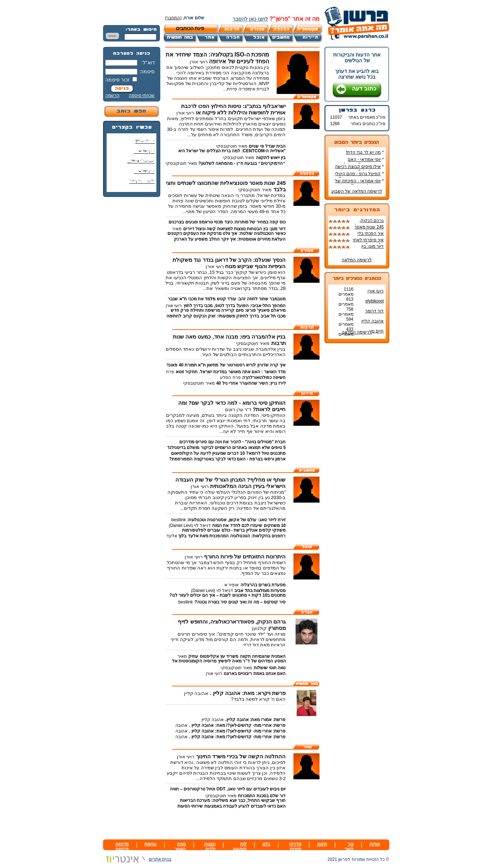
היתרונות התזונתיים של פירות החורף (245, 556)
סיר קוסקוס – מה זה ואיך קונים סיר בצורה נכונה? (240, 602)
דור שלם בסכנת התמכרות (262, 796)
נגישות (150, 844)
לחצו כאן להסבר (250, 19)
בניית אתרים (137, 859)
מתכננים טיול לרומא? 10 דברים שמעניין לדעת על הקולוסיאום (228, 453)
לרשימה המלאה (357, 260)
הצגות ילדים (210, 847)
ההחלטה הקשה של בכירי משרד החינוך (241, 756)
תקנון (322, 844)
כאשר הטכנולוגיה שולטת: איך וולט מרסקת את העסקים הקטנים (227, 233)
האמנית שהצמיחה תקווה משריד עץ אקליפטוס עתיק (237, 656)
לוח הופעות (240, 847)
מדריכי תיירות (295, 847)
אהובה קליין (372, 321)
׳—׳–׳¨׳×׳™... (141, 161)
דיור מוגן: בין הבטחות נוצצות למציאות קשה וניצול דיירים (235, 229)
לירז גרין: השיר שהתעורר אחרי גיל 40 (251, 383)
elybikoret (374, 301)
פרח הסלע (230, 378)
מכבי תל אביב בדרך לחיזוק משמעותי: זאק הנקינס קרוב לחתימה (226, 316)
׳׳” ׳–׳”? (145, 142)
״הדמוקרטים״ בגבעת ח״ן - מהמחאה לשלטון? (242, 163)
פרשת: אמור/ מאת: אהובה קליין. (256, 720)
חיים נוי (377, 331)
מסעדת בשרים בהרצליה (263, 585)
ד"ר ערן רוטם (238, 410)
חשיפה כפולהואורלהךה (264, 378)
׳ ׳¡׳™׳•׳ (144, 152)
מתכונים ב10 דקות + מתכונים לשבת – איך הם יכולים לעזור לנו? (227, 595)
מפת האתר (180, 847)
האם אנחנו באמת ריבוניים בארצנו (255, 674)
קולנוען (259, 628)
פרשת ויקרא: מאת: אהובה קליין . (248, 693)
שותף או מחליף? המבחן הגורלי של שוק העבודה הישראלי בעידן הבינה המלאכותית (230, 483)
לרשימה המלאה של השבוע (357, 191)
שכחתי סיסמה (142, 95)
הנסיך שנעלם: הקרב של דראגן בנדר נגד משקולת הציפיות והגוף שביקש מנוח (229, 263)
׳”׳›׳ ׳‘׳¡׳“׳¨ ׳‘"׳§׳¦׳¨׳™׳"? (140, 184)
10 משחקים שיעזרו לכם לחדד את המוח (249, 526)
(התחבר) (174, 18)
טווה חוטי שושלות (270, 668)
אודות (375, 844)
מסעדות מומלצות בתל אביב (260, 591)
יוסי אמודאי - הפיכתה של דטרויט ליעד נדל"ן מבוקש (359, 183)
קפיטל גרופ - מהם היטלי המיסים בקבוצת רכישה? (359, 176)
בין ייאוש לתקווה (271, 158)
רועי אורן (376, 291)
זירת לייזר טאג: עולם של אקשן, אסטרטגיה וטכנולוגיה (237, 520)
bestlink (179, 520)
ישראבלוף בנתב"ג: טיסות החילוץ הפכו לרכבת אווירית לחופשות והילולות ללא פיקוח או (233, 109)
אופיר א (232, 585)
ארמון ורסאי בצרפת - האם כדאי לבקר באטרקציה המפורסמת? (228, 459)
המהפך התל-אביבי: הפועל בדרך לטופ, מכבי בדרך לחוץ (235, 306)
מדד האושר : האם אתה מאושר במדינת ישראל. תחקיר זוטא (231, 372)
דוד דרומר (374, 311)
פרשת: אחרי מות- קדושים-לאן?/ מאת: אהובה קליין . (237, 725)
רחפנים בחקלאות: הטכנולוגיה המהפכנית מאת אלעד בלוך (231, 536)
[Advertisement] (132, 309)
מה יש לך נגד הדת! (364, 152)
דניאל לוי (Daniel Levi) (190, 526)
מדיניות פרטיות (122, 847)
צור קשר (349, 847)
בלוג (266, 844)
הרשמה (112, 95)
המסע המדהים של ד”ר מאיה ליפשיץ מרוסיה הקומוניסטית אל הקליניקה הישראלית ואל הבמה (229, 664)
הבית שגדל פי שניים (267, 146)
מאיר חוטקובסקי (232, 146)
